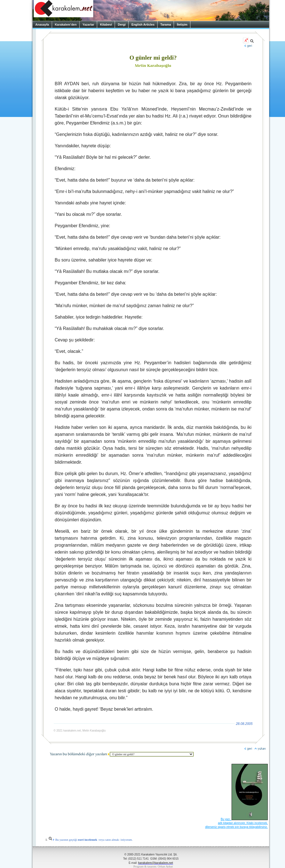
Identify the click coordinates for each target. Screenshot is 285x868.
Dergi (122, 25)
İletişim (182, 25)
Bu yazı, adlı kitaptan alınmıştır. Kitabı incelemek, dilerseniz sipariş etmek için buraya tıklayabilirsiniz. (236, 823)
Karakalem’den (66, 25)
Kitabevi (106, 25)
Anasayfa (42, 25)
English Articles (143, 25)
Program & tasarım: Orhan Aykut (153, 866)
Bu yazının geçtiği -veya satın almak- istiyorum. (90, 840)
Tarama (166, 25)
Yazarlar (88, 25)
